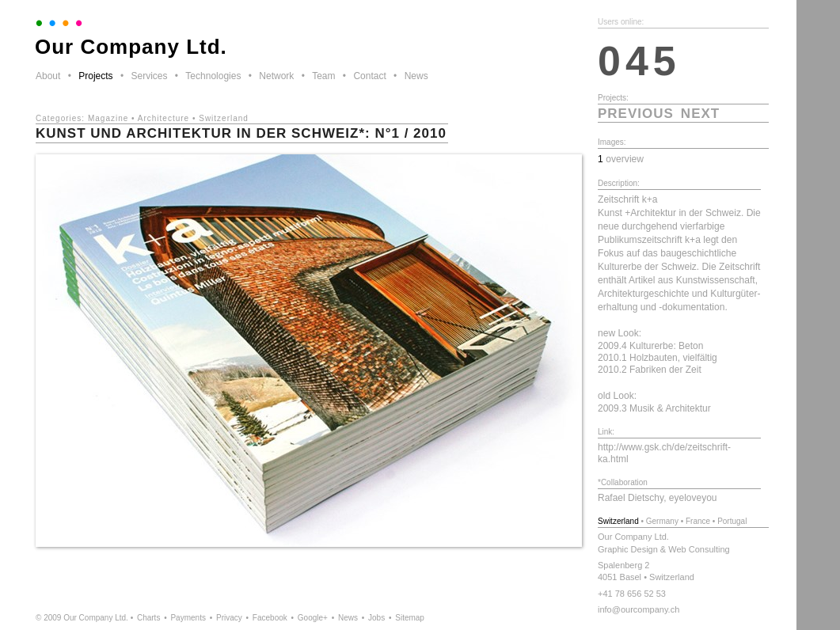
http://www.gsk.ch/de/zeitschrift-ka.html (664, 453)
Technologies (213, 76)
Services (149, 76)
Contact (369, 76)
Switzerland (224, 118)
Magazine (108, 118)
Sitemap (410, 618)
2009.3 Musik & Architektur (654, 408)
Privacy (229, 618)
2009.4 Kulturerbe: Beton (650, 346)
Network (276, 76)
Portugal (732, 521)
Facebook (270, 618)
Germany (662, 521)
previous (636, 114)
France (698, 521)
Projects (95, 76)
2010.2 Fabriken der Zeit (650, 370)
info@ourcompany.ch (639, 609)
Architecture (163, 118)
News (416, 76)
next (700, 114)
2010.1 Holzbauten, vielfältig (658, 358)
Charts (148, 618)
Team (323, 76)
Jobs (376, 618)
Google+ (313, 618)
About (48, 76)
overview (625, 159)
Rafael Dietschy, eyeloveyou (658, 498)
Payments (188, 618)
